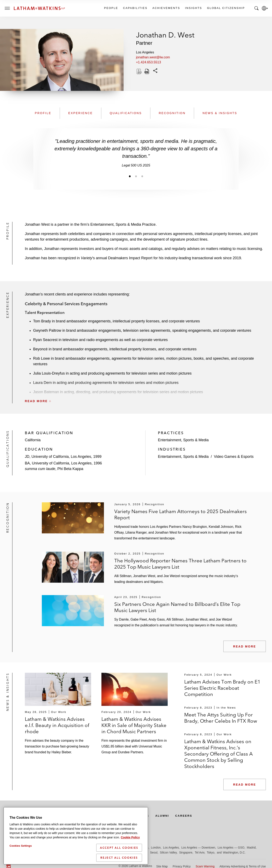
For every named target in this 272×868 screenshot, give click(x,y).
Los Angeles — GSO (231, 848)
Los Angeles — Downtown (198, 848)
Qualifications (126, 113)
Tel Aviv (200, 852)
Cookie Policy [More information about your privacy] (130, 844)
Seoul (154, 852)
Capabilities (135, 8)
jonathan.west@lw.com (153, 57)
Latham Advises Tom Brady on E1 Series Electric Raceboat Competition (222, 688)
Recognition (172, 113)
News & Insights (220, 113)
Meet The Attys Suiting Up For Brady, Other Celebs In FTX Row (221, 718)
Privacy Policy (182, 866)
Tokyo (211, 852)
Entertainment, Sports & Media (183, 440)
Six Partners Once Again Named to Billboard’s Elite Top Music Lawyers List (177, 607)
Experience (81, 113)
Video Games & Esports (234, 457)
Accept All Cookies (119, 854)
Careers (191, 816)
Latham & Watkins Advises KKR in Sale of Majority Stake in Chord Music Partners (134, 725)
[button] (145, 392)
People (111, 8)
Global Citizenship (226, 8)
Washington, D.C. (234, 852)
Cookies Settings (21, 852)
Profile (43, 113)
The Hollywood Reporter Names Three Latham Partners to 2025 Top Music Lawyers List (180, 564)
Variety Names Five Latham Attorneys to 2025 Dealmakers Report (181, 514)
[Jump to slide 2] (136, 176)
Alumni (169, 816)
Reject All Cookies (119, 864)
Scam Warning (205, 866)
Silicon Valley (168, 852)
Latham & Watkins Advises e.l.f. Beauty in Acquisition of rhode (57, 725)
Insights (193, 8)
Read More (245, 646)
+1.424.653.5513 (149, 62)
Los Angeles (171, 848)
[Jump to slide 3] (142, 176)
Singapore (186, 852)
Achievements (166, 8)
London (156, 848)
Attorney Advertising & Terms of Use (243, 866)
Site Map (162, 866)
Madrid (251, 848)
